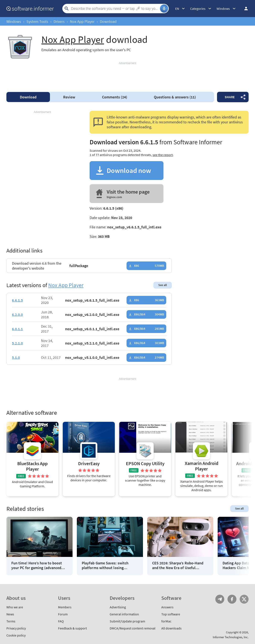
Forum (63, 614)
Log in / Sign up (244, 9)
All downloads (171, 628)
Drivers (59, 21)
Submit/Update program (127, 621)
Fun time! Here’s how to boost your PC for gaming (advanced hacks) (37, 565)
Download (28, 97)
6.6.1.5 (17, 300)
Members (65, 607)
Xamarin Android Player (202, 466)
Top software (171, 614)
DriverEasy (89, 464)
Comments (115, 97)
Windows (14, 21)
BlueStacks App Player (32, 466)
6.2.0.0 (17, 315)
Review (69, 97)
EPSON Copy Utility (145, 464)
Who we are (15, 607)
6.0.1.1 (17, 329)
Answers (167, 607)
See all (163, 285)
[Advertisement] (127, 75)
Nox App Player (82, 21)
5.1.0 (16, 357)
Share (230, 97)
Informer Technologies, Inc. (231, 637)
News (10, 614)
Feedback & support (72, 628)
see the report (163, 155)
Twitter (244, 599)
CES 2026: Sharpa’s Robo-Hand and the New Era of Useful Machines (178, 565)
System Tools (37, 21)
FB (232, 599)
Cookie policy (16, 635)
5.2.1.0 (17, 343)
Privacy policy (16, 628)
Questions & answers (175, 97)
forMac (166, 621)
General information (124, 614)
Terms (11, 621)
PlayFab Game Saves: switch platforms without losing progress (105, 565)
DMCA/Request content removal (133, 628)
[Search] (115, 9)
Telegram (220, 599)
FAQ (61, 621)
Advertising (118, 607)
